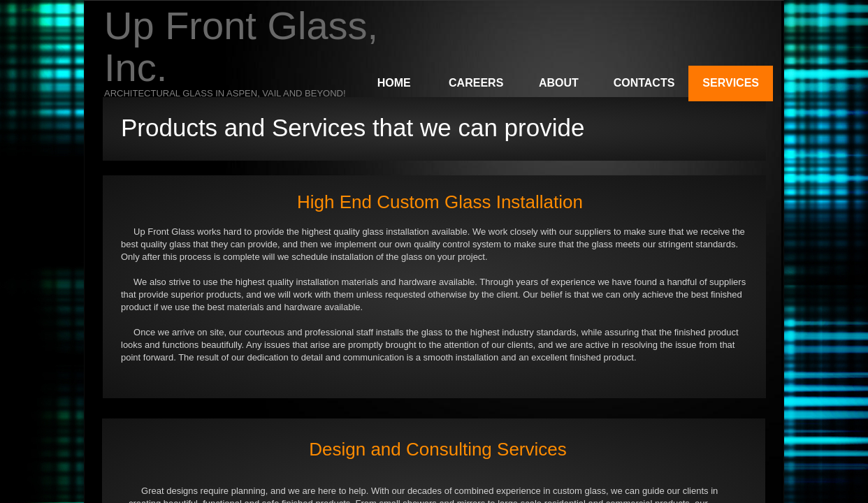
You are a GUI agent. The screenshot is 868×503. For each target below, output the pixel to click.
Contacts (644, 83)
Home (394, 83)
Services (731, 83)
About (559, 83)
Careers (476, 83)
